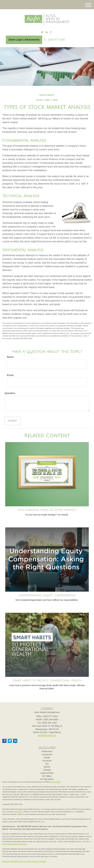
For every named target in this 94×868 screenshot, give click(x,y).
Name (10, 357)
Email (10, 375)
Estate (47, 758)
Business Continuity (39, 861)
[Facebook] (51, 32)
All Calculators (47, 779)
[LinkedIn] (47, 32)
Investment (47, 754)
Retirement (47, 751)
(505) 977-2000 (55, 40)
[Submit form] (13, 421)
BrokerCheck (56, 782)
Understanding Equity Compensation (47, 595)
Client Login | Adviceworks (24, 40)
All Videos (47, 776)
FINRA (16, 812)
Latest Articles (47, 773)
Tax (47, 764)
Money (47, 767)
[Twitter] (42, 32)
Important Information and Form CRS (16, 861)
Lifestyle (47, 770)
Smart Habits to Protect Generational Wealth (47, 681)
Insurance (47, 761)
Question (10, 393)
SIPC (21, 812)
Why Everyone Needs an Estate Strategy (47, 510)
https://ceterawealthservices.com (15, 844)
